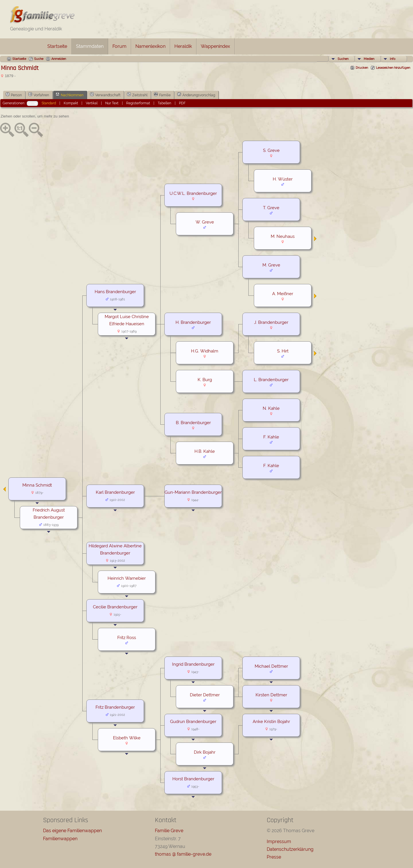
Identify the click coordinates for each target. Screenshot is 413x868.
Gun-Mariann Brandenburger (193, 492)
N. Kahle (271, 408)
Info (393, 59)
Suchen (343, 59)
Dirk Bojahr (205, 752)
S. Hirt (283, 351)
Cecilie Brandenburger (115, 607)
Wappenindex (215, 46)
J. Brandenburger (271, 322)
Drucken (362, 68)
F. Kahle (271, 437)
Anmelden (59, 59)
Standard (49, 103)
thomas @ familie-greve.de (183, 854)
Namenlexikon (150, 46)
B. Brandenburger (193, 423)
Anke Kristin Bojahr (271, 721)
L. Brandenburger (271, 380)
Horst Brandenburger (193, 779)
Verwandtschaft (105, 95)
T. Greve (271, 208)
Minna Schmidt (37, 485)
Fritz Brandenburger (115, 707)
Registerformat (138, 103)
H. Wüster (283, 179)
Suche (39, 59)
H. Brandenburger (193, 322)
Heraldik (183, 46)
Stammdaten (90, 46)
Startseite (57, 46)
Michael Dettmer (271, 666)
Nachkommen (70, 95)
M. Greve (271, 265)
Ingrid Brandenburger (193, 664)
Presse (274, 857)
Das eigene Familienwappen (72, 831)
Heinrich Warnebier (127, 578)
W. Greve (205, 222)
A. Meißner (283, 294)
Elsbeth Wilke (127, 738)
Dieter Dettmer (205, 695)
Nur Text (112, 103)
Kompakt (71, 103)
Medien (369, 59)
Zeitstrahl (137, 95)
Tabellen (164, 103)
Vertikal (92, 103)
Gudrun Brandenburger (193, 721)
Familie (162, 95)
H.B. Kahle (205, 451)
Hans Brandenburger (115, 292)
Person (14, 95)
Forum (119, 46)
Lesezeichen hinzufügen (393, 68)
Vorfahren (39, 95)
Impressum (279, 841)
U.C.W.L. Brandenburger (193, 193)
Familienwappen (60, 839)
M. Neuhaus (283, 236)
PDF (182, 103)
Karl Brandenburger (115, 492)
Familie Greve (169, 831)
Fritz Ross (127, 637)
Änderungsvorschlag (196, 95)
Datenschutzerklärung (290, 849)
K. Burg (205, 380)
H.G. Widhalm (205, 351)
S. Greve (271, 150)
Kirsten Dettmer (271, 695)
